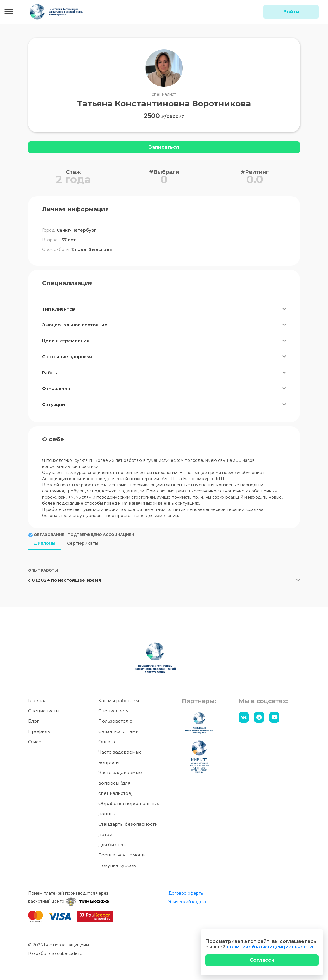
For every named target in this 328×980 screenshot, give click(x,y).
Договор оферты (186, 893)
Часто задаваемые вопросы (120, 757)
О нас (35, 742)
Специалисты (44, 711)
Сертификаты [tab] (83, 543)
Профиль (39, 731)
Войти (291, 12)
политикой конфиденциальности (270, 947)
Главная (37, 701)
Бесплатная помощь (122, 855)
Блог (34, 721)
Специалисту (113, 711)
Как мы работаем (119, 701)
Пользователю (115, 721)
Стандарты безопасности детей (128, 829)
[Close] (262, 960)
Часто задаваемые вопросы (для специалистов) (120, 783)
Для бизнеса (113, 845)
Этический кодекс (188, 902)
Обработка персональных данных (129, 809)
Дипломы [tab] (45, 543)
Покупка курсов (117, 865)
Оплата (107, 742)
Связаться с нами (118, 731)
